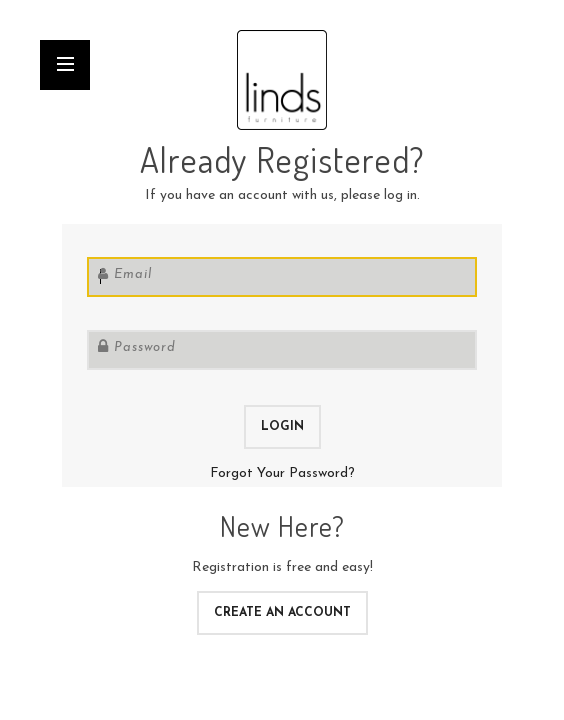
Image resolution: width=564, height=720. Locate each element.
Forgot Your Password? (282, 473)
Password (145, 347)
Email (133, 274)
